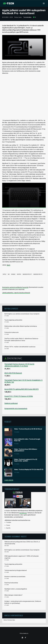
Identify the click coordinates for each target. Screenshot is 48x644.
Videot (8, 422)
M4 (9, 274)
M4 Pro (19, 274)
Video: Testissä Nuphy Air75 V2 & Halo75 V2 (29, 470)
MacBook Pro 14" (27, 274)
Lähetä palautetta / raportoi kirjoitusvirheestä (16, 293)
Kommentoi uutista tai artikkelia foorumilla (15, 287)
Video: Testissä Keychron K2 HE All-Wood (28, 429)
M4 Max (13, 274)
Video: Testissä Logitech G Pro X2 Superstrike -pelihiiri (26, 460)
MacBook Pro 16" (38, 274)
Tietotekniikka (27, 17)
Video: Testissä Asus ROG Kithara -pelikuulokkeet (26, 450)
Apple (8, 265)
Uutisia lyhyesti (11, 309)
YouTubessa (23, 513)
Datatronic (14, 358)
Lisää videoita (9, 480)
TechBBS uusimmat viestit (16, 536)
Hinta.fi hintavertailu (9, 620)
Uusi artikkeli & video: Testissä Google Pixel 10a (27, 440)
